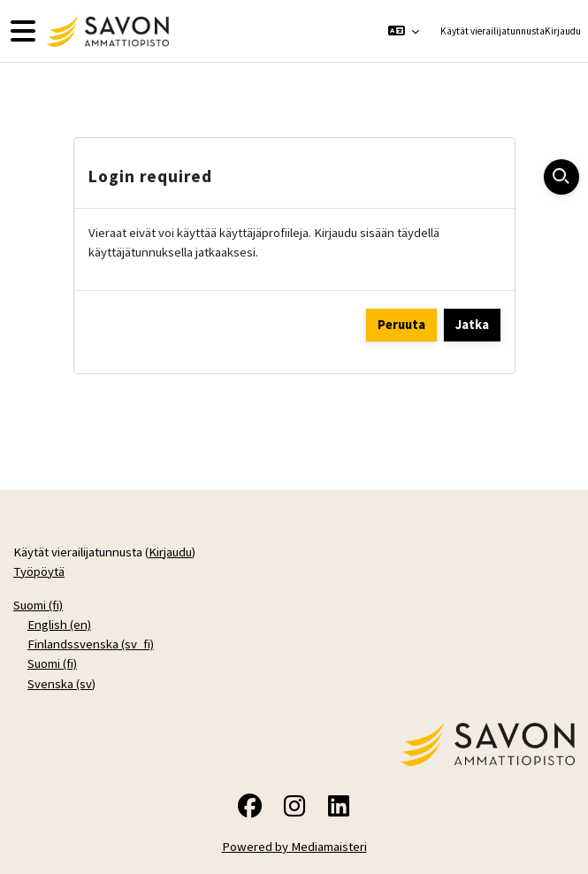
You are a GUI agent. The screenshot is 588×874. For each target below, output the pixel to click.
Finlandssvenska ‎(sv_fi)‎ (91, 644)
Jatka (472, 324)
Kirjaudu (563, 31)
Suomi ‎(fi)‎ (38, 605)
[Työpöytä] (106, 31)
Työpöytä (39, 571)
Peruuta (401, 324)
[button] (403, 31)
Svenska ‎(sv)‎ (61, 683)
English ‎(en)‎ (59, 624)
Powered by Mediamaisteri (294, 846)
